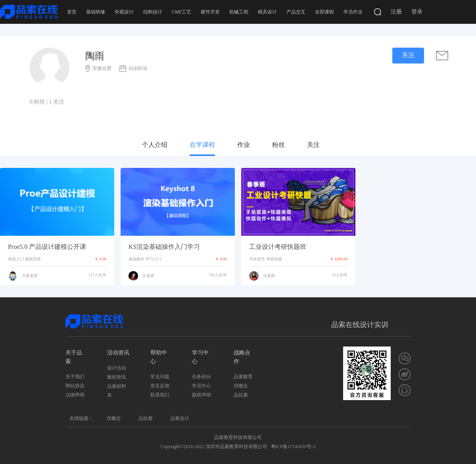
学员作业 (353, 12)
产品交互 (296, 12)
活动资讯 (118, 353)
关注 (313, 145)
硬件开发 (210, 12)
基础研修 (96, 12)
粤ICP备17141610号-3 (293, 447)
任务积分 (202, 377)
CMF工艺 (181, 12)
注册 (396, 12)
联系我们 (160, 395)
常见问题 (160, 377)
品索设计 (180, 418)
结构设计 (153, 12)
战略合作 (242, 357)
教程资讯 (117, 377)
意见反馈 (160, 386)
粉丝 (278, 145)
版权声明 (202, 395)
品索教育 (243, 377)
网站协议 (75, 386)
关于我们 (75, 377)
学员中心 (202, 386)
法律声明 (75, 395)
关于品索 (74, 357)
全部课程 (324, 12)
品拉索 (241, 395)
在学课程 (202, 145)
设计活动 (117, 368)
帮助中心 (159, 357)
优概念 (241, 386)
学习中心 (200, 357)
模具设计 (267, 12)
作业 (244, 145)
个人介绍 (155, 145)
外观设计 (124, 12)
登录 (417, 12)
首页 (72, 12)
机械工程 (239, 12)
